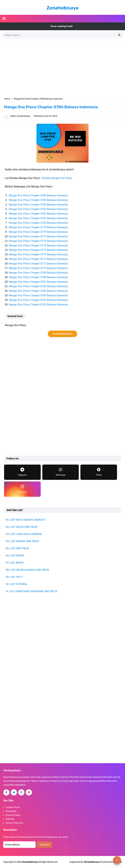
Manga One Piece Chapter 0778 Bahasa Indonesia (38, 232)
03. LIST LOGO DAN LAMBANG (24, 534)
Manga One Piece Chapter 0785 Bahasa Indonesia (38, 200)
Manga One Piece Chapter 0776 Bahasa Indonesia (38, 241)
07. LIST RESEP (15, 563)
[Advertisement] (62, 68)
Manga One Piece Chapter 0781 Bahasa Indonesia (38, 218)
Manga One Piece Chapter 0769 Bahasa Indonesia (38, 273)
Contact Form (13, 807)
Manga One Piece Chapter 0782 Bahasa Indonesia (38, 214)
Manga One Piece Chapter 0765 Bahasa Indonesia (38, 291)
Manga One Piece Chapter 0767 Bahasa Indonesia (38, 282)
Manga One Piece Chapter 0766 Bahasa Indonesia (38, 286)
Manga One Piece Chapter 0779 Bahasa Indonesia (38, 227)
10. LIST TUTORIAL (17, 584)
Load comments (63, 334)
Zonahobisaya (92, 862)
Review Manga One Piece (57, 178)
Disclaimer (11, 811)
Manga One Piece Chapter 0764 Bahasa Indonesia (38, 295)
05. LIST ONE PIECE (17, 548)
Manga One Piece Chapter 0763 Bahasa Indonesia (38, 300)
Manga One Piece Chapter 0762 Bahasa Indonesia (38, 305)
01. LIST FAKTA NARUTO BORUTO (25, 520)
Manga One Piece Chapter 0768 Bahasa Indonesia (38, 277)
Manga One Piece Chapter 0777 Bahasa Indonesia (38, 236)
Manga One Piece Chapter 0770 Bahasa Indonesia (38, 268)
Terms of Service (14, 823)
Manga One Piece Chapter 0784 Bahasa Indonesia (38, 205)
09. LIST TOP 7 (14, 577)
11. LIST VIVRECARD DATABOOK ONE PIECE (31, 591)
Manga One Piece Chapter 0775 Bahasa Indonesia (38, 246)
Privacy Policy (13, 815)
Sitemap (10, 819)
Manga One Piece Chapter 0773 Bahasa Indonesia (38, 254)
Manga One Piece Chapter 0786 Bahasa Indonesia (38, 195)
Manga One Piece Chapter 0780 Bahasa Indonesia (38, 223)
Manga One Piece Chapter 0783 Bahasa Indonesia (38, 209)
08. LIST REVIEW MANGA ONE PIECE (27, 570)
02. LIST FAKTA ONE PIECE (22, 527)
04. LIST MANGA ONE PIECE (22, 541)
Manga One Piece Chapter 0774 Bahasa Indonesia (38, 250)
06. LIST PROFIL (15, 556)
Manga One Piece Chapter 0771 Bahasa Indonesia (38, 264)
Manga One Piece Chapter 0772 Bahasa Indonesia (38, 259)
